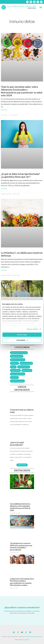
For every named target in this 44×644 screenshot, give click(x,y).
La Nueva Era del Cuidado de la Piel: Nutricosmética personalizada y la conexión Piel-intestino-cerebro (22, 582)
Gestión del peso (24, 367)
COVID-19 (15, 363)
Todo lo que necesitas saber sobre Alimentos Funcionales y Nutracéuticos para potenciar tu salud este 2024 (22, 91)
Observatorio (27, 370)
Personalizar (22, 340)
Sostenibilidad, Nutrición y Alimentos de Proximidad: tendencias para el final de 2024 (20, 507)
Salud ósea (14, 377)
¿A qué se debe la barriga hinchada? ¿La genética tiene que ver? (20, 175)
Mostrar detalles (32, 329)
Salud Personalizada (17, 381)
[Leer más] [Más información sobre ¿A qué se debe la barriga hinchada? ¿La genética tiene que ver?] (4, 189)
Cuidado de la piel (26, 363)
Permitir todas (22, 335)
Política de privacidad (32, 637)
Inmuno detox (15, 370)
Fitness (13, 367)
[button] (41, 7)
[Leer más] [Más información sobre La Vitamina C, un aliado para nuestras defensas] (4, 270)
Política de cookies (24, 640)
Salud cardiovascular (18, 374)
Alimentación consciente (19, 353)
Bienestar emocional (18, 360)
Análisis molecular (17, 356)
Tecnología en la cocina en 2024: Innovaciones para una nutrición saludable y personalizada (21, 547)
